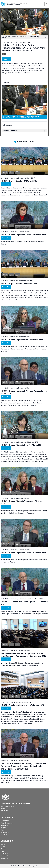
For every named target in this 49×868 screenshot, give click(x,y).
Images (3, 828)
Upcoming (4, 849)
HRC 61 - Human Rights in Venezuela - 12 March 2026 (22, 502)
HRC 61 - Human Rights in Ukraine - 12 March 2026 (23, 553)
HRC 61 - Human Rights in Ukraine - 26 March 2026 (23, 235)
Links (2, 851)
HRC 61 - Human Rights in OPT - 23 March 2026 (22, 340)
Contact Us (4, 854)
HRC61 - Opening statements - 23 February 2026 (22, 705)
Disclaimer (4, 858)
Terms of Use (5, 856)
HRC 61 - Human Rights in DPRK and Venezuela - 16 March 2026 (24, 392)
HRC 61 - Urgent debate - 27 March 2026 (19, 181)
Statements (4, 825)
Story (6, 59)
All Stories (4, 835)
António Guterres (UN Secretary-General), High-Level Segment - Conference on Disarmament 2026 (24, 655)
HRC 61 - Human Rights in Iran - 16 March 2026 (22, 445)
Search (3, 847)
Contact (13, 866)
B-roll (3, 830)
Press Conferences (7, 823)
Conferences (5, 832)
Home (3, 844)
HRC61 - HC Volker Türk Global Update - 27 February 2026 (24, 603)
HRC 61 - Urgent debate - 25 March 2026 (19, 284)
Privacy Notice (34, 866)
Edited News (5, 821)
